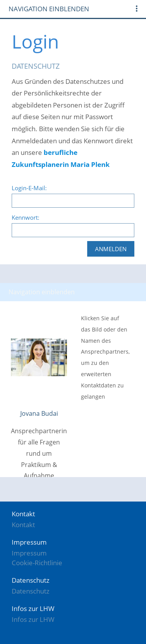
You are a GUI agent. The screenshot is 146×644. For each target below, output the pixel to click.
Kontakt (23, 525)
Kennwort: (26, 217)
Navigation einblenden (49, 9)
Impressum (29, 553)
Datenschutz (31, 591)
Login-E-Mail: (29, 188)
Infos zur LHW (33, 619)
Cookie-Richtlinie (37, 563)
